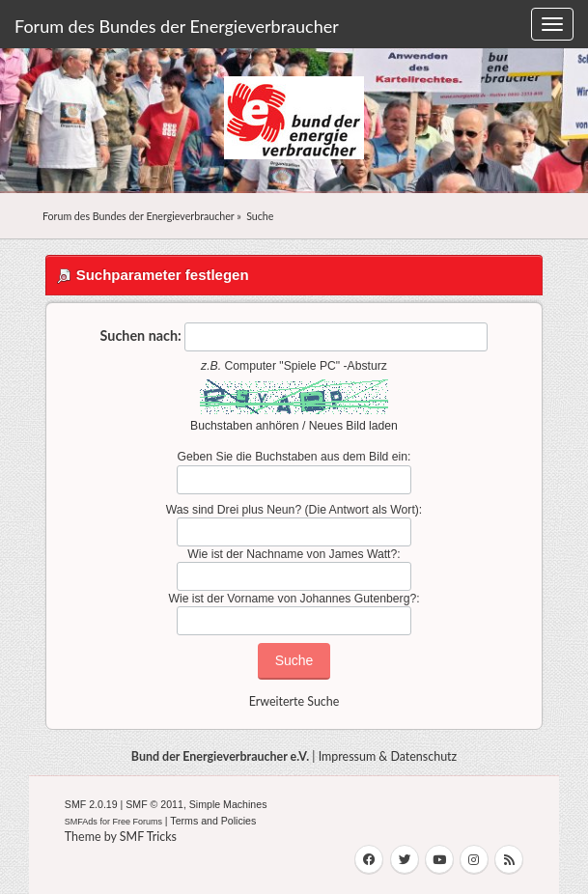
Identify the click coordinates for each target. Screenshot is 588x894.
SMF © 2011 (154, 804)
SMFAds (81, 822)
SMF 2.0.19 (91, 804)
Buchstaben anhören (245, 426)
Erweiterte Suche (294, 701)
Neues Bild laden (353, 426)
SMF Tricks (148, 837)
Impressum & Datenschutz (388, 756)
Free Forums (137, 822)
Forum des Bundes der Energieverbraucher (177, 26)
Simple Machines (228, 804)
